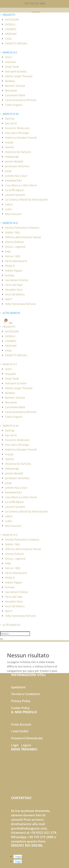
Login (15, 745)
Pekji (8, 251)
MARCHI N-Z (10, 223)
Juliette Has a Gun (16, 176)
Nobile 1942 (13, 232)
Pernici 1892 (13, 256)
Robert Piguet (14, 271)
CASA (8, 39)
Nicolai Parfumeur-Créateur (22, 228)
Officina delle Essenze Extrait (23, 237)
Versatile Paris (14, 290)
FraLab (9, 142)
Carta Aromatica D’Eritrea (21, 100)
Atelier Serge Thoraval (19, 76)
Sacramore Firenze (17, 280)
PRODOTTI (9, 15)
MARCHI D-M (10, 114)
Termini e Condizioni (25, 694)
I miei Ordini (20, 731)
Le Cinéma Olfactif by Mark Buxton (26, 200)
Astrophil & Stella (16, 71)
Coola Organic (14, 105)
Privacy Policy (21, 701)
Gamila (9, 147)
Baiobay (10, 81)
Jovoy (8, 171)
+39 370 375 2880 (35, 3)
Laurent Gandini (15, 195)
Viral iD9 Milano (15, 294)
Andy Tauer (12, 67)
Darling (10, 119)
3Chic (9, 57)
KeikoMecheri (14, 181)
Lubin (9, 209)
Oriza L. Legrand (15, 247)
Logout (26, 745)
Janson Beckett (14, 161)
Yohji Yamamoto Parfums (21, 304)
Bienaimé (11, 90)
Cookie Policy (20, 708)
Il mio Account (21, 724)
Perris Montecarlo (16, 261)
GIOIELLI (10, 24)
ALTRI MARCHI (11, 313)
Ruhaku (10, 275)
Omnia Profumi (15, 242)
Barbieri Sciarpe (15, 86)
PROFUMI (11, 34)
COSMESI (11, 29)
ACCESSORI (12, 20)
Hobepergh (12, 157)
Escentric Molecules (17, 128)
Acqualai (10, 62)
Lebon (9, 204)
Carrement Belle (15, 95)
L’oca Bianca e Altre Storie (21, 185)
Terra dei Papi (14, 285)
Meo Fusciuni (13, 214)
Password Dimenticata (27, 738)
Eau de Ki (11, 123)
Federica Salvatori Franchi (21, 138)
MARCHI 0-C (10, 52)
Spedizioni (18, 687)
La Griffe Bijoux (14, 190)
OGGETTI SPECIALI (16, 43)
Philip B (10, 266)
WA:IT (9, 299)
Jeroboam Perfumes (17, 166)
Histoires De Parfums (18, 152)
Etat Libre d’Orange (17, 133)
